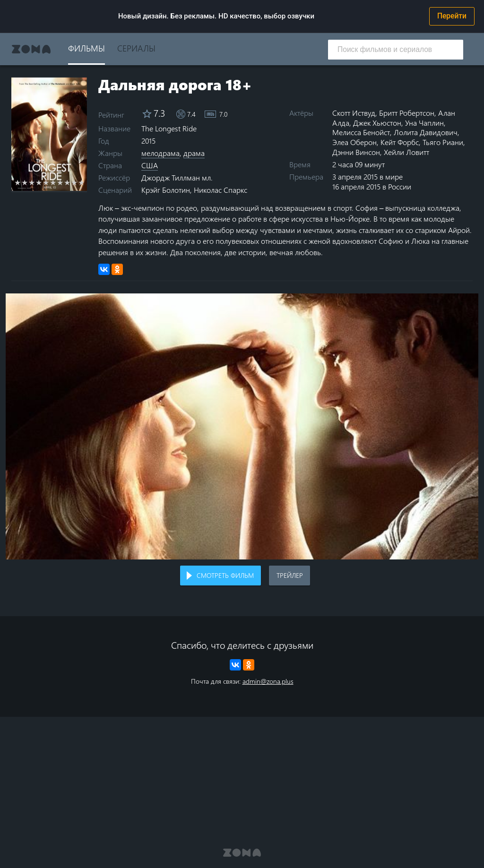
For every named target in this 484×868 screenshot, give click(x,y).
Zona (31, 49)
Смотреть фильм (225, 575)
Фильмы (86, 48)
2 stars (25, 182)
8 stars (67, 182)
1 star (18, 182)
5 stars (46, 182)
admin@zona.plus (268, 681)
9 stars (74, 182)
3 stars (32, 182)
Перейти (452, 16)
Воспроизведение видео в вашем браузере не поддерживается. (242, 426)
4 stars (39, 182)
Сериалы (136, 48)
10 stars (82, 182)
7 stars (60, 182)
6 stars (53, 182)
